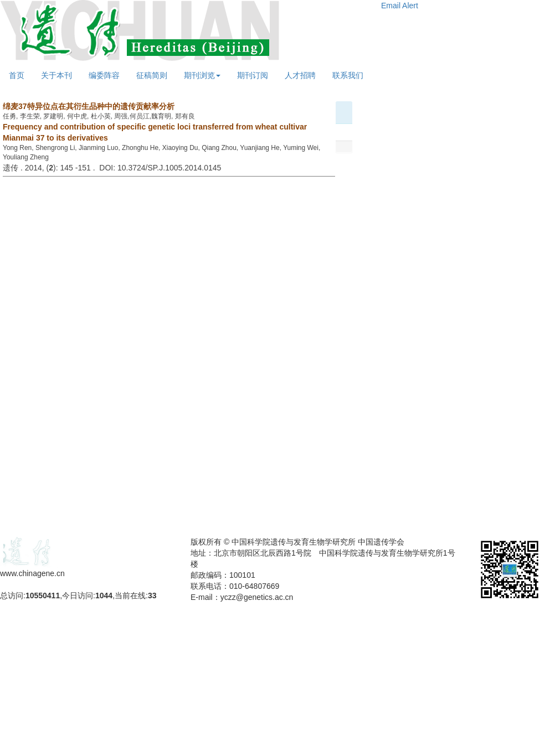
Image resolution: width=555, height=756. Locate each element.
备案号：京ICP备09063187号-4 (54, 584)
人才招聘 (300, 75)
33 (152, 596)
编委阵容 (104, 75)
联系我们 (348, 75)
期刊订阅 (253, 75)
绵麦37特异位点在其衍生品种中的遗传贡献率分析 (89, 106)
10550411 (43, 596)
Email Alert (400, 6)
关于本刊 (56, 75)
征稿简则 (152, 75)
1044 (104, 596)
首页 (17, 75)
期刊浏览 (202, 75)
